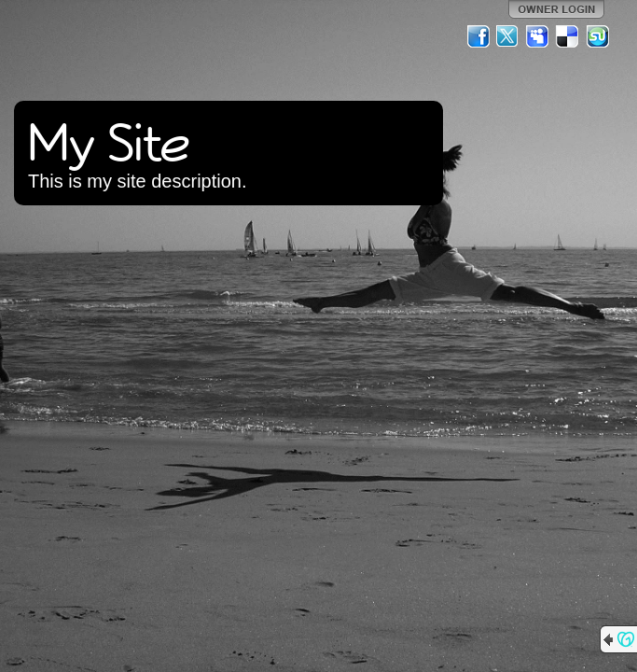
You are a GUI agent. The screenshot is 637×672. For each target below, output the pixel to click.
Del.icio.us (568, 36)
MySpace (538, 36)
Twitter (508, 36)
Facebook (478, 36)
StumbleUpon (598, 36)
